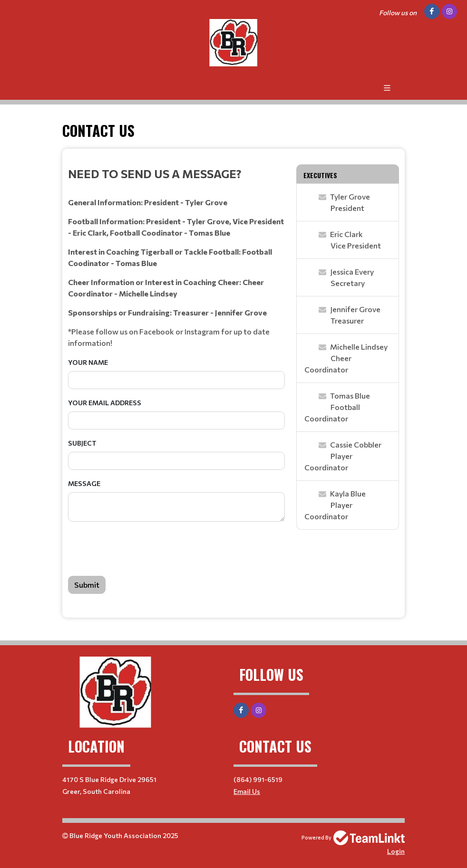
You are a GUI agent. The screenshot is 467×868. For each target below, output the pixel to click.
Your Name (88, 362)
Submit (87, 585)
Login (396, 851)
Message (84, 483)
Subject (82, 443)
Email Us (247, 791)
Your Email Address (105, 403)
